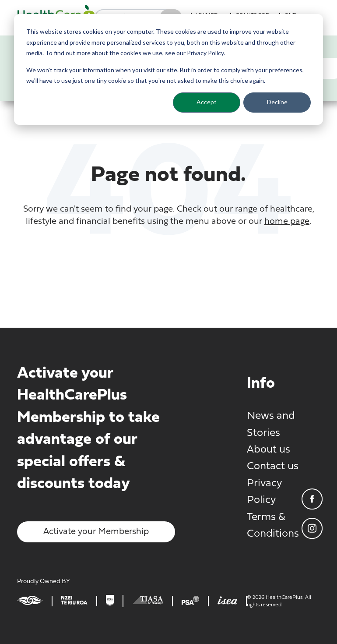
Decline (277, 102)
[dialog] (168, 69)
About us (269, 450)
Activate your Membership (96, 532)
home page (287, 222)
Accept (207, 102)
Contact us (273, 467)
